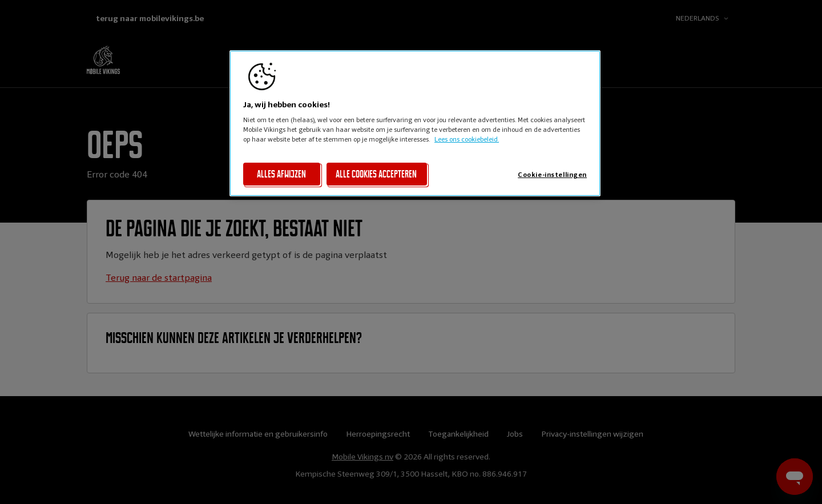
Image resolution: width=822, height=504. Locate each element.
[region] (415, 123)
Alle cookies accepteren (376, 174)
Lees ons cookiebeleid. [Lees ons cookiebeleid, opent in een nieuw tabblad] (467, 139)
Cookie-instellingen (552, 175)
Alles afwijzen (281, 174)
